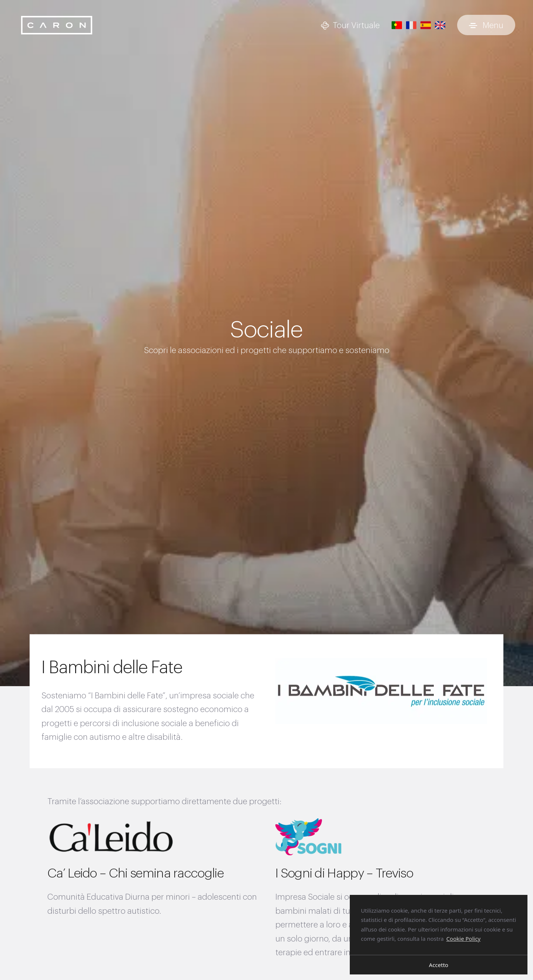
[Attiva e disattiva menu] (486, 25)
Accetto (439, 965)
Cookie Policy (464, 939)
